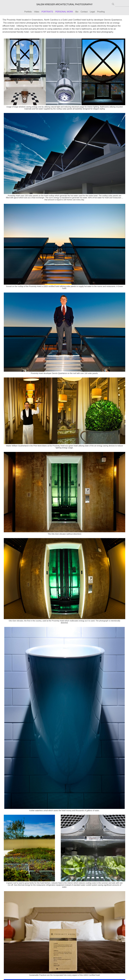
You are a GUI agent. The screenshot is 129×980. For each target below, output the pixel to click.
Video (37, 12)
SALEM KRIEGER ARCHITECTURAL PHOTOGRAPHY (64, 4)
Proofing (101, 12)
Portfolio (28, 12)
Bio (77, 12)
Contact (84, 12)
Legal (93, 12)
